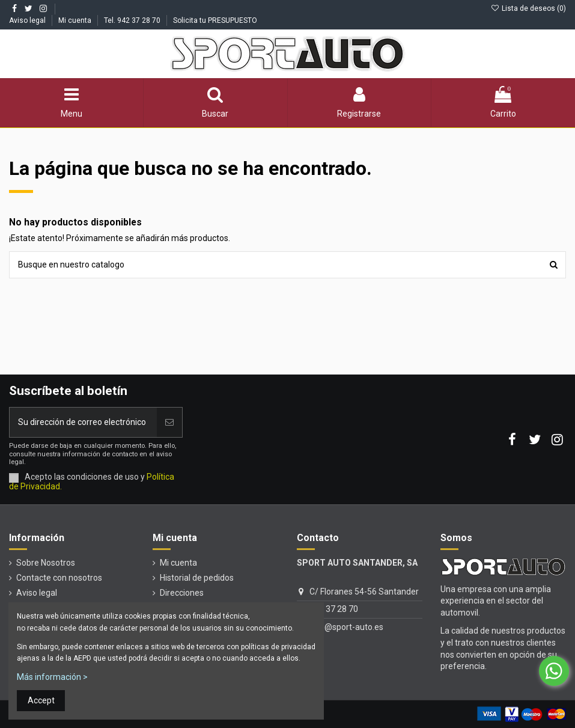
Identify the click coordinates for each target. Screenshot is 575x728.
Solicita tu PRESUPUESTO (215, 20)
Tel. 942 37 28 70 (133, 20)
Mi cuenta (76, 20)
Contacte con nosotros (59, 578)
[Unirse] (169, 422)
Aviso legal (28, 20)
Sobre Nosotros (46, 563)
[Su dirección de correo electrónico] (83, 422)
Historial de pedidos (197, 578)
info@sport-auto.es (346, 627)
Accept (41, 700)
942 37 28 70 (334, 609)
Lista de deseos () (528, 8)
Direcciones (182, 593)
